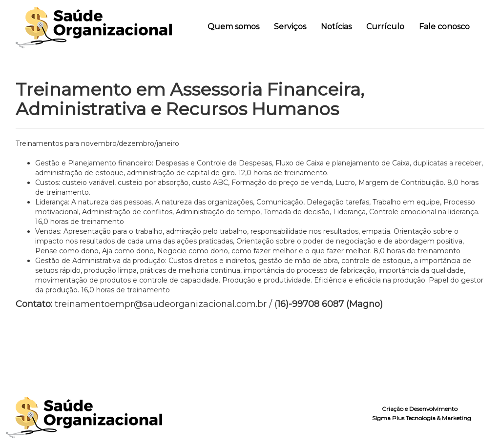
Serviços (290, 27)
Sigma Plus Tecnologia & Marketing (422, 418)
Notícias (336, 27)
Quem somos (233, 27)
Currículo (385, 27)
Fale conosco (444, 27)
